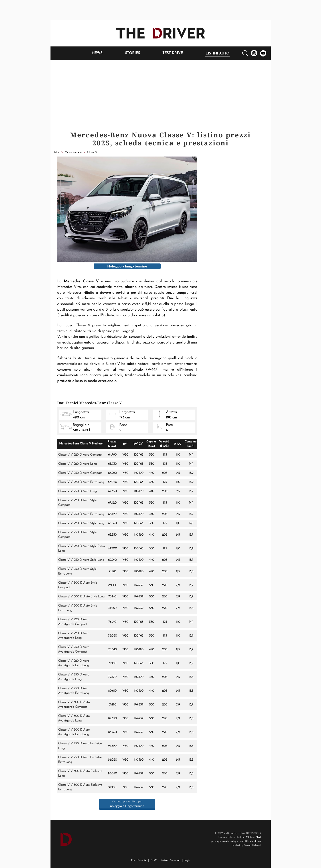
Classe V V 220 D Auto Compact (80, 455)
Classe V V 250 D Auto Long (77, 491)
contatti (243, 841)
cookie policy (229, 841)
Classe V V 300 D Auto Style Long (81, 597)
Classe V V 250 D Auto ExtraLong (81, 514)
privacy (215, 841)
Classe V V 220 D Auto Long (77, 464)
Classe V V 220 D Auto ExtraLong (81, 482)
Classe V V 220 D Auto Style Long (81, 523)
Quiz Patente (139, 860)
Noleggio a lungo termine (127, 266)
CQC (154, 860)
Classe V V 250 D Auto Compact (80, 473)
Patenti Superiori (171, 860)
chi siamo (255, 841)
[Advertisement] (161, 93)
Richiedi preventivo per (127, 804)
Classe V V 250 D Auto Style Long (81, 560)
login (187, 860)
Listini (56, 152)
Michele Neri (253, 837)
